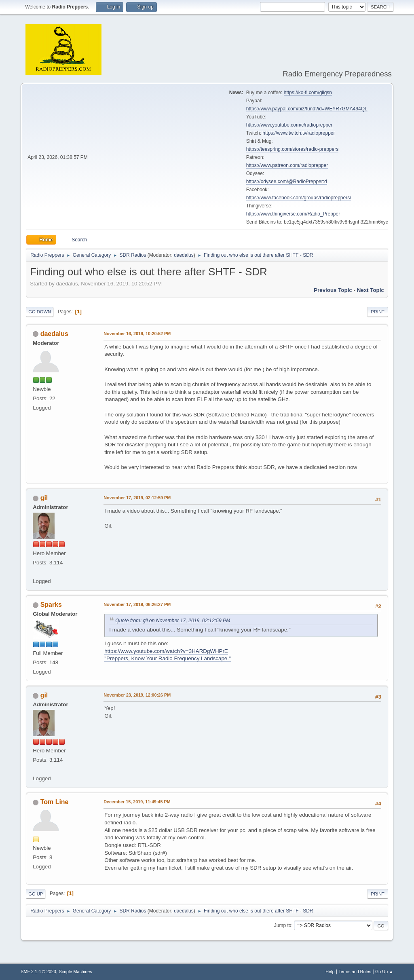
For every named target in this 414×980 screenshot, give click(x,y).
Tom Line (55, 802)
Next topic (371, 290)
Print (378, 312)
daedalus (184, 255)
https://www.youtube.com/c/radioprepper (289, 125)
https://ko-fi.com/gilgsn (308, 93)
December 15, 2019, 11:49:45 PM (137, 802)
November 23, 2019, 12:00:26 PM (137, 695)
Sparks (51, 605)
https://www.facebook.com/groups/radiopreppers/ (299, 198)
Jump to (283, 925)
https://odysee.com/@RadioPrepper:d (287, 182)
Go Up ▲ (384, 972)
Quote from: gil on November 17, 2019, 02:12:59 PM (173, 621)
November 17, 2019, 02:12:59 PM (137, 498)
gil (44, 498)
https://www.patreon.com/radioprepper (287, 165)
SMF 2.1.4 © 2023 (38, 972)
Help (330, 972)
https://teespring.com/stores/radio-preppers (292, 149)
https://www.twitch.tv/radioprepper (299, 133)
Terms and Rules (355, 972)
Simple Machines (76, 972)
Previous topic (333, 290)
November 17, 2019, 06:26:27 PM (137, 604)
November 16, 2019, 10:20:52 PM (137, 334)
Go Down (40, 312)
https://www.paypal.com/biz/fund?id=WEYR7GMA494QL (307, 109)
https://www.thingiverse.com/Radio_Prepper (293, 214)
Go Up (36, 894)
